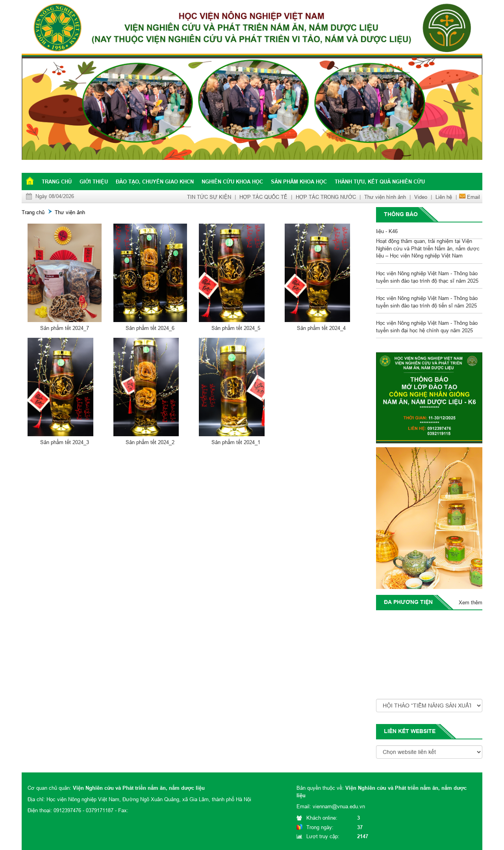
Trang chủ (57, 181)
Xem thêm (471, 602)
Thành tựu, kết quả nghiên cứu (380, 181)
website (423, 731)
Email (473, 197)
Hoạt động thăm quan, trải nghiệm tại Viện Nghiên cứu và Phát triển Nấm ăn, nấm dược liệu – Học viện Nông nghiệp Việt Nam (428, 250)
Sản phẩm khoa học (299, 181)
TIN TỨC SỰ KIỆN (209, 197)
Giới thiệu (94, 181)
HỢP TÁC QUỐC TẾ (263, 197)
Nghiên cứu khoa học (232, 181)
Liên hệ (444, 197)
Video (421, 197)
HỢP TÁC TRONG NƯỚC (326, 197)
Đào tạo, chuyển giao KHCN (155, 181)
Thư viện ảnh (70, 212)
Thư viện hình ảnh (385, 197)
